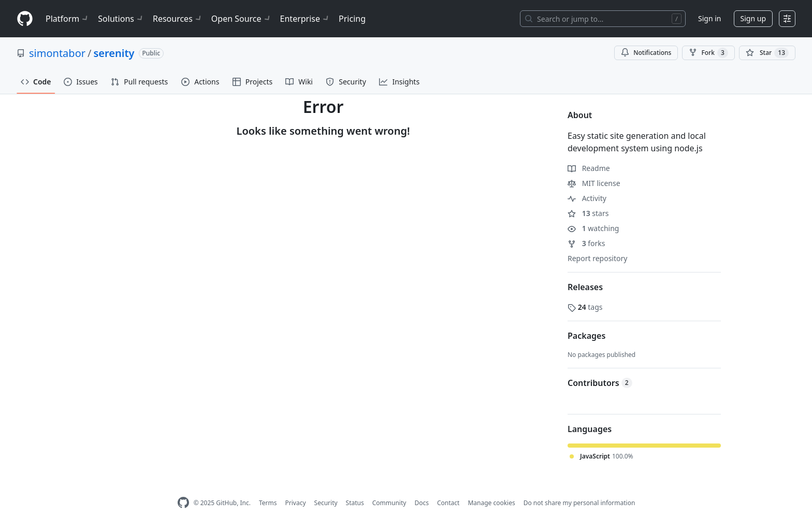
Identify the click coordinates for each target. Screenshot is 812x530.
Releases (585, 287)
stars (588, 213)
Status (355, 503)
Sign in (709, 18)
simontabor (57, 53)
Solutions (121, 19)
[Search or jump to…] (603, 19)
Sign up (753, 18)
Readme (589, 168)
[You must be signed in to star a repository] (767, 53)
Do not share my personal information (579, 503)
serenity (114, 53)
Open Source (242, 19)
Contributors (600, 383)
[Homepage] (25, 19)
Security (326, 503)
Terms (268, 503)
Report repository (597, 258)
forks (586, 243)
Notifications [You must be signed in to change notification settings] (646, 53)
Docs (422, 503)
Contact (448, 503)
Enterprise (305, 19)
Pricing (352, 19)
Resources (178, 19)
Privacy (296, 503)
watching (593, 228)
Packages (586, 336)
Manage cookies (491, 503)
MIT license (594, 183)
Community (389, 503)
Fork (708, 53)
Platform (68, 19)
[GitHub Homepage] (183, 503)
